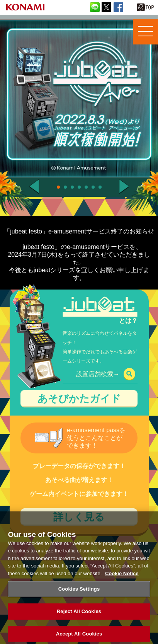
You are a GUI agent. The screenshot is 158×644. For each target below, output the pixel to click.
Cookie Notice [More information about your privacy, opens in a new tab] (122, 577)
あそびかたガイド (79, 399)
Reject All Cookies (79, 615)
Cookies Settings (79, 593)
